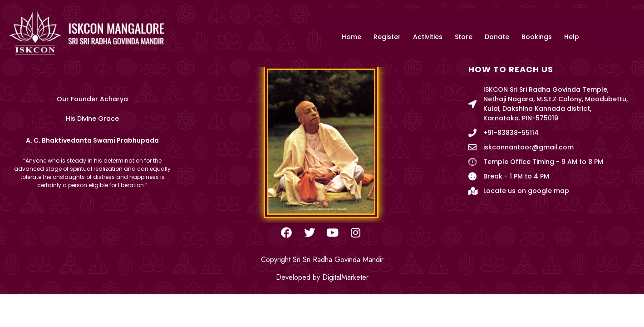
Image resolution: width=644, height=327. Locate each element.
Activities (428, 37)
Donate (497, 37)
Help (572, 37)
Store (464, 37)
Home (351, 37)
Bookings (537, 37)
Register (387, 37)
